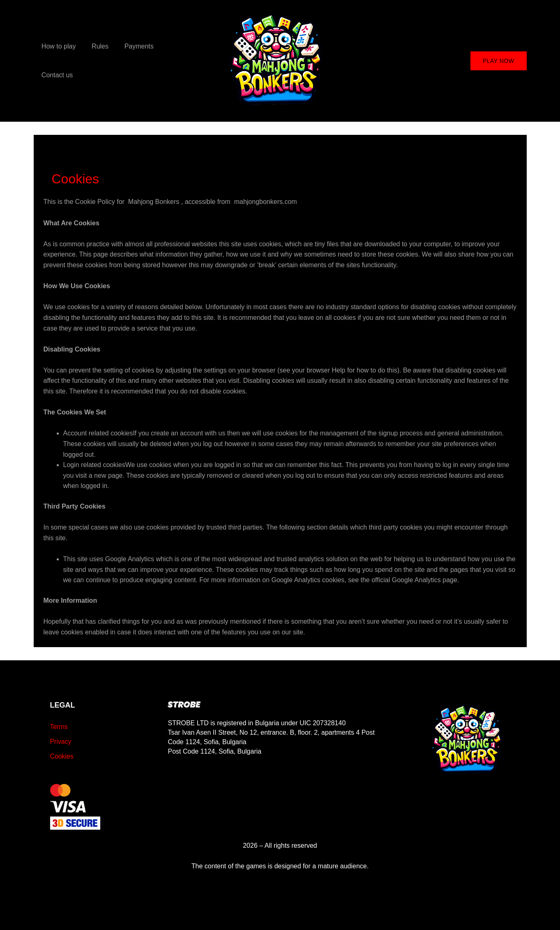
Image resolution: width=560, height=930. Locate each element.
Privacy (61, 741)
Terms (59, 727)
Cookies (62, 756)
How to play (58, 61)
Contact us (175, 61)
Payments (132, 61)
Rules (96, 61)
